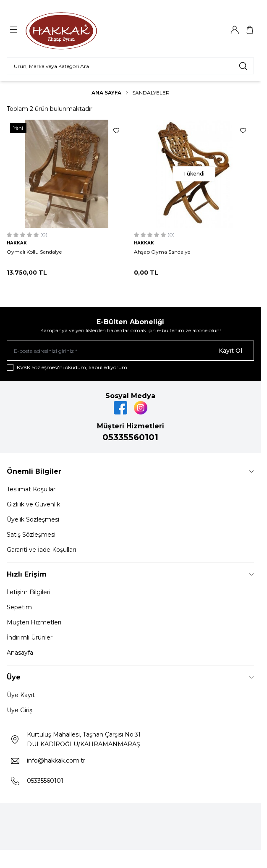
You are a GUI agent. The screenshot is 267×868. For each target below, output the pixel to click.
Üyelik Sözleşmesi (33, 519)
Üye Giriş (20, 710)
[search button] (243, 66)
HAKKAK (17, 243)
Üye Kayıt (21, 695)
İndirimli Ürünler (30, 637)
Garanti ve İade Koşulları (41, 550)
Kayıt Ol (230, 351)
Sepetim (19, 607)
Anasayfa (20, 653)
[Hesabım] (235, 30)
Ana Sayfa (106, 93)
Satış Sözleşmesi (31, 535)
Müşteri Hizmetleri (34, 622)
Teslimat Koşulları (32, 489)
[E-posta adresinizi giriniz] (130, 351)
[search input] (130, 66)
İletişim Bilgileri (29, 592)
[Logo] (61, 30)
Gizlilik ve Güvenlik (33, 504)
